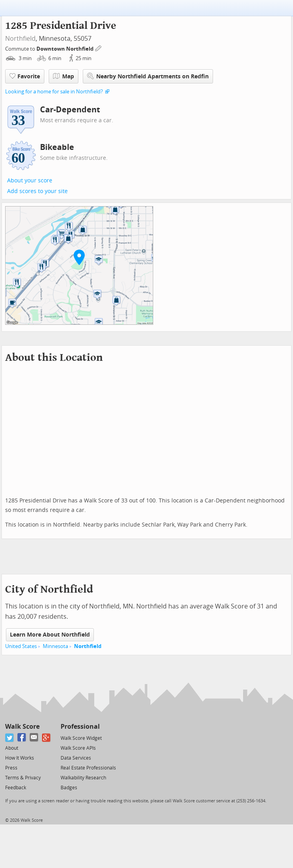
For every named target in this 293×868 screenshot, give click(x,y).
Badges (69, 788)
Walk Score (22, 727)
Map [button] (64, 76)
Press (11, 768)
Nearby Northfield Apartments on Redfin (148, 76)
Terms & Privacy (23, 778)
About (12, 748)
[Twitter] (10, 738)
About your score (30, 181)
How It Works (20, 758)
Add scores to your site (37, 191)
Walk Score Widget (81, 738)
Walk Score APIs (78, 748)
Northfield (20, 39)
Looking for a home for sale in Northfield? (54, 92)
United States (21, 646)
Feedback (16, 788)
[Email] (34, 738)
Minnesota (55, 646)
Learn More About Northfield (50, 635)
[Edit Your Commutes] (99, 48)
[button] (79, 257)
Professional (80, 727)
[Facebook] (22, 738)
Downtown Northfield (66, 49)
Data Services (76, 758)
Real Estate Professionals (88, 768)
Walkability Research (83, 778)
